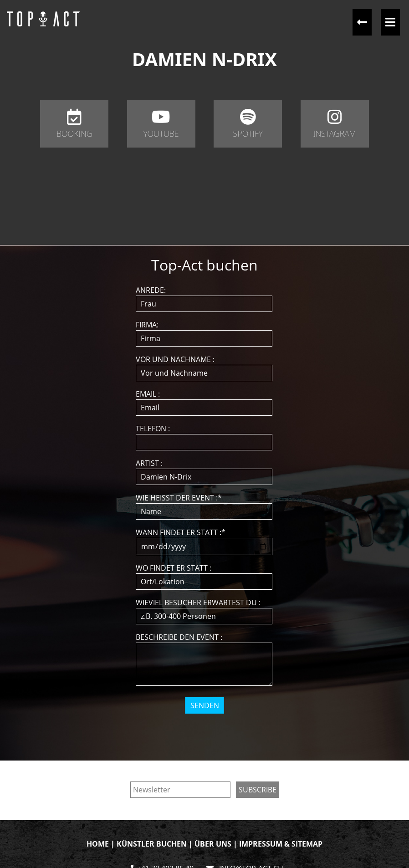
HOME (98, 844)
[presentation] (205, 731)
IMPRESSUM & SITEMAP (281, 844)
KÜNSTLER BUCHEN (152, 844)
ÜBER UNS (213, 844)
